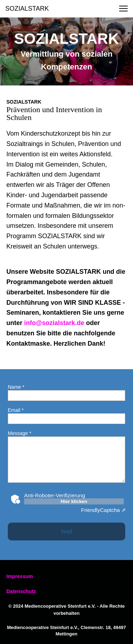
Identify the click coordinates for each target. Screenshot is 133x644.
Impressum (20, 576)
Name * (16, 387)
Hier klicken (74, 501)
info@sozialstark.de (54, 323)
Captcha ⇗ (104, 510)
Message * (20, 433)
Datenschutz (21, 591)
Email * (16, 410)
